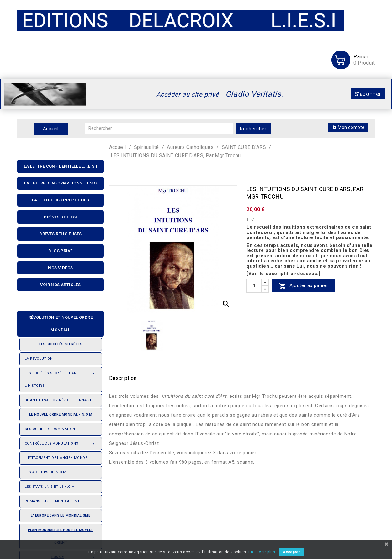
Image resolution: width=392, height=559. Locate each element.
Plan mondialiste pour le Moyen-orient (61, 536)
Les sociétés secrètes (53, 342)
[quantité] (254, 286)
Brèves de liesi (60, 217)
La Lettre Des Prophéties (61, 200)
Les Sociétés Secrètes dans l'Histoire (61, 377)
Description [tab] (123, 378)
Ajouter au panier (303, 286)
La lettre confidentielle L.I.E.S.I (61, 166)
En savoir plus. (262, 552)
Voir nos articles (60, 285)
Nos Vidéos (60, 268)
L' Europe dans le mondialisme (61, 516)
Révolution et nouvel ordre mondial (58, 322)
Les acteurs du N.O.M (45, 472)
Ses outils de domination (50, 429)
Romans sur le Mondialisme (52, 501)
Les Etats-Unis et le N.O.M (50, 487)
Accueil (51, 129)
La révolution (39, 359)
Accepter (291, 552)
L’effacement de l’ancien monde (56, 458)
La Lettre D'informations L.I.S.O (61, 183)
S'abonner (368, 94)
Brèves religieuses (60, 234)
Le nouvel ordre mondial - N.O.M (58, 413)
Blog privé (60, 251)
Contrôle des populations (61, 442)
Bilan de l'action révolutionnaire (58, 400)
